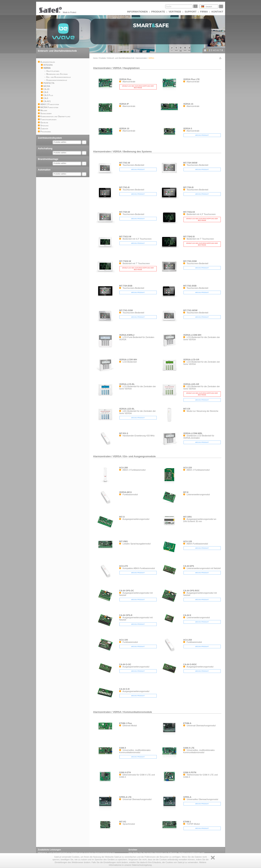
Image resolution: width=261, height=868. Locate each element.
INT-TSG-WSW (190, 310)
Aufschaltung (45, 149)
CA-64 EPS (189, 566)
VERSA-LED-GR (191, 384)
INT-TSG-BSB (190, 286)
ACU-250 (188, 640)
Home (95, 58)
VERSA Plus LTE (192, 79)
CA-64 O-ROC (190, 664)
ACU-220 (188, 468)
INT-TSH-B (188, 187)
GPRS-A (187, 797)
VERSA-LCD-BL (127, 384)
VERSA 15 (188, 104)
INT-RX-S (124, 433)
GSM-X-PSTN (190, 772)
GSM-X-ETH (125, 772)
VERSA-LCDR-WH (128, 360)
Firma (204, 12)
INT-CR (187, 409)
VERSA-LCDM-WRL (193, 433)
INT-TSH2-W (125, 261)
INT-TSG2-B (189, 212)
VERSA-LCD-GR (191, 360)
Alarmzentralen (141, 58)
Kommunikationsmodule (138, 712)
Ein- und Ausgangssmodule (139, 456)
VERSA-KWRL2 (127, 335)
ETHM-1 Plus (126, 723)
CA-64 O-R (124, 689)
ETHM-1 (187, 822)
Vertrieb (175, 12)
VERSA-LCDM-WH (192, 335)
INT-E (186, 492)
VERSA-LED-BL (127, 409)
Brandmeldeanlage (48, 159)
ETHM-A (187, 723)
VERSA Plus (125, 79)
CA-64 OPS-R (126, 615)
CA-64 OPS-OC (127, 591)
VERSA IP (124, 104)
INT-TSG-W (125, 163)
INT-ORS (188, 517)
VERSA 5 (188, 128)
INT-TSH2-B (189, 237)
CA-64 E (187, 615)
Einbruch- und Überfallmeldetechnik (57, 51)
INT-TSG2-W (125, 237)
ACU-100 (124, 640)
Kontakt (217, 12)
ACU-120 (188, 541)
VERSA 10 (124, 128)
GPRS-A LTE (125, 797)
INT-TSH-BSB (126, 286)
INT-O (122, 517)
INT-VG (123, 822)
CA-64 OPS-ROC (191, 591)
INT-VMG (124, 541)
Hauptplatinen (131, 68)
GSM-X (123, 748)
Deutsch (209, 7)
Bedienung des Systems (137, 151)
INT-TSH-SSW (190, 261)
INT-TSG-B (124, 187)
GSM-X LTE (189, 748)
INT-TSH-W (125, 212)
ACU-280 (124, 468)
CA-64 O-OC (125, 664)
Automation (44, 170)
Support (191, 12)
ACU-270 (124, 566)
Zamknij (213, 858)
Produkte (158, 12)
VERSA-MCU (126, 492)
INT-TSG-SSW (126, 310)
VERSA (117, 68)
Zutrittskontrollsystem (50, 138)
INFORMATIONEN (137, 12)
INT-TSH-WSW (190, 163)
